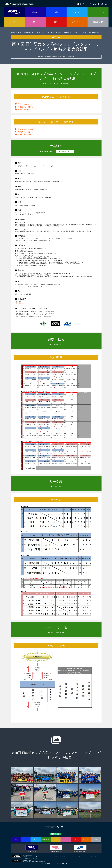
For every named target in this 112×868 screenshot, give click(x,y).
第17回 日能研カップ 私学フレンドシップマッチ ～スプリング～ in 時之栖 (35, 311)
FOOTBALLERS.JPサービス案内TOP (21, 33)
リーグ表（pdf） (57, 487)
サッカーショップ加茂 (27, 856)
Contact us (50, 827)
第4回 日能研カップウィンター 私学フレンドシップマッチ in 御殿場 (34, 317)
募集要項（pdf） (46, 152)
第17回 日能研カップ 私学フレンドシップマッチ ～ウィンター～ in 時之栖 (35, 313)
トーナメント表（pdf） (57, 632)
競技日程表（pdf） (57, 344)
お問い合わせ (93, 4)
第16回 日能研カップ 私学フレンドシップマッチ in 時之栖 (31, 315)
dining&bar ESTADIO (27, 860)
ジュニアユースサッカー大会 (42, 33)
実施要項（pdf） (65, 152)
